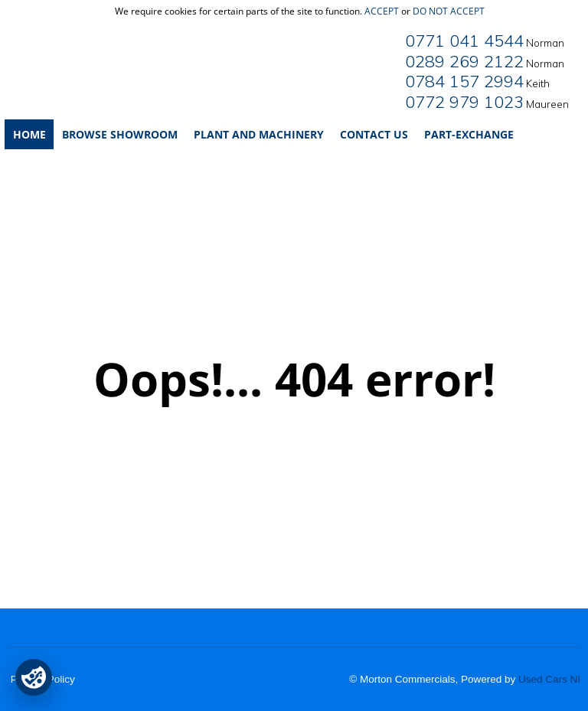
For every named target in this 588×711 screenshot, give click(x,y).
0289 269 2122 (464, 61)
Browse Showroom (120, 134)
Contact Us (374, 134)
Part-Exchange (469, 134)
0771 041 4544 (464, 41)
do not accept (449, 11)
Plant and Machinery (259, 134)
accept (382, 11)
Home (29, 134)
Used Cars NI (549, 679)
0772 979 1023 (464, 102)
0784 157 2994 (464, 81)
